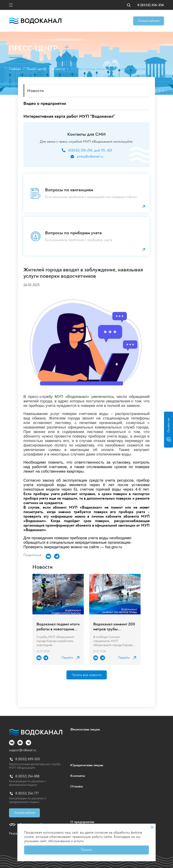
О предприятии (82, 822)
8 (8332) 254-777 (27, 793)
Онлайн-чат (168, 430)
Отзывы (77, 786)
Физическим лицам (85, 729)
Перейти (67, 658)
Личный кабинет (149, 21)
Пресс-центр (36, 69)
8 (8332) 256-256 (151, 5)
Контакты (78, 776)
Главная (15, 69)
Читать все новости (87, 675)
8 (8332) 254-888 (27, 776)
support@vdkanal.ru (23, 750)
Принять (86, 850)
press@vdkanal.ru (90, 157)
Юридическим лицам (87, 765)
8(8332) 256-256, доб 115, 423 (90, 150)
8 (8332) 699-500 (28, 759)
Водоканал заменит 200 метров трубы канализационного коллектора (114, 627)
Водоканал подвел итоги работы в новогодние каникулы (58, 627)
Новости (58, 69)
